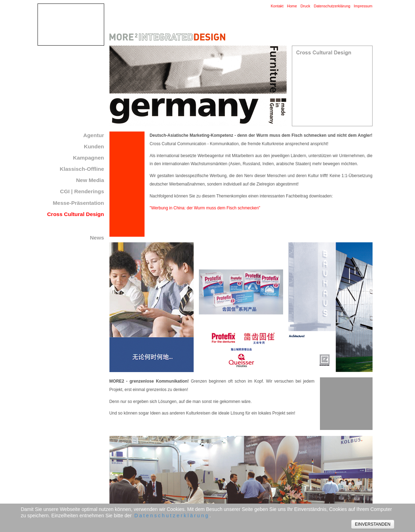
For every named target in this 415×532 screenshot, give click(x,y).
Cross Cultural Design (75, 214)
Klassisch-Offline (82, 169)
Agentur (93, 135)
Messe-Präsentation (79, 203)
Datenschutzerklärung (332, 6)
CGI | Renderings (82, 191)
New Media (90, 180)
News (97, 238)
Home (292, 6)
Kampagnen (88, 158)
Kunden (94, 146)
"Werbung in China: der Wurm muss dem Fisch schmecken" (205, 208)
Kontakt (277, 6)
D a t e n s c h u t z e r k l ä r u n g (171, 516)
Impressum (363, 6)
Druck (305, 6)
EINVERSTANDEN (373, 524)
